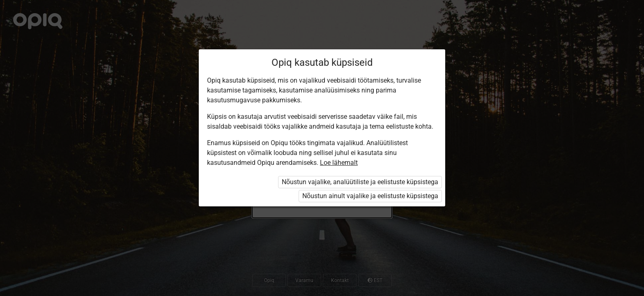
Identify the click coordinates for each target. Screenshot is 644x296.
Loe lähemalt (339, 163)
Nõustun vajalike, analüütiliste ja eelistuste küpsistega (360, 182)
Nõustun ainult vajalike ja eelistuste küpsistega (370, 196)
